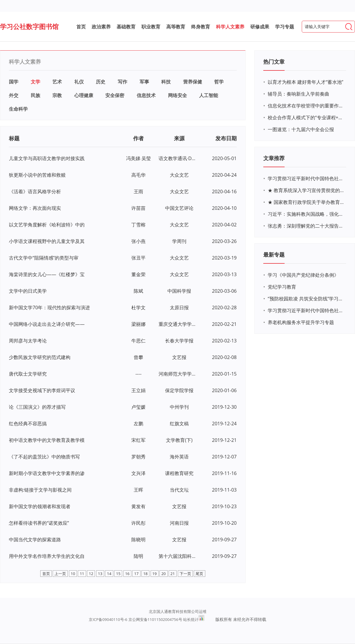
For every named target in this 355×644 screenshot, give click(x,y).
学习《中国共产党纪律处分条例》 (303, 275)
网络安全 (177, 95)
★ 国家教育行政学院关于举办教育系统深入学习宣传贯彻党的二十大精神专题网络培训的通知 (306, 202)
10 (73, 574)
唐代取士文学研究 (28, 374)
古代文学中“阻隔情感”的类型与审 (44, 258)
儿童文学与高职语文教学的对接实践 (47, 158)
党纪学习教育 (282, 287)
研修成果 (260, 27)
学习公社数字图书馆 (29, 26)
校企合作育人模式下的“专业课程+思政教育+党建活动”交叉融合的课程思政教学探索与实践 (306, 117)
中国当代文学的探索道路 (35, 540)
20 (163, 574)
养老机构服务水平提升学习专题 (301, 322)
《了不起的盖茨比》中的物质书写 (44, 457)
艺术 (57, 82)
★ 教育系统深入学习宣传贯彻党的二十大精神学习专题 (306, 190)
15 (118, 574)
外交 (14, 95)
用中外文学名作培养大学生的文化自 (47, 556)
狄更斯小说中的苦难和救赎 (37, 175)
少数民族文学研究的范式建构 (40, 357)
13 (100, 574)
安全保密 (115, 95)
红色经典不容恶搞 (28, 424)
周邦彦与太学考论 (28, 341)
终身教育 (201, 27)
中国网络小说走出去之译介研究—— (47, 324)
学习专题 (285, 27)
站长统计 (191, 619)
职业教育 (151, 27)
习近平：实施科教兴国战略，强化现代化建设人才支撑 (306, 214)
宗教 (57, 95)
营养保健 (193, 82)
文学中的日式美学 (28, 291)
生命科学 (18, 109)
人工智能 (209, 95)
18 (145, 574)
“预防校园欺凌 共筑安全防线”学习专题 (306, 299)
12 (91, 574)
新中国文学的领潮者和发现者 (40, 506)
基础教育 (126, 27)
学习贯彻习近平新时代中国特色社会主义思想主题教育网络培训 (306, 178)
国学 (14, 82)
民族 (35, 95)
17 (137, 574)
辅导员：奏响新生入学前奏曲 (298, 94)
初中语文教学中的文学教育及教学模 (47, 440)
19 (155, 574)
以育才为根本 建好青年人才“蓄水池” (305, 82)
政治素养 (101, 27)
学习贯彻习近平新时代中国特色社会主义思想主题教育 (306, 310)
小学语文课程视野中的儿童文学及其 (47, 241)
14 (109, 574)
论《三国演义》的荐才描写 (37, 407)
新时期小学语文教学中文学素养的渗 (47, 473)
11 (82, 574)
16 (127, 574)
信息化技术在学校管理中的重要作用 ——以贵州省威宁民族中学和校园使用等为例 (306, 106)
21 (173, 574)
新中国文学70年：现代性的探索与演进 (49, 307)
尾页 (199, 574)
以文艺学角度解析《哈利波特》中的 (47, 225)
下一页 (185, 574)
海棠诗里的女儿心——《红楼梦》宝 (47, 274)
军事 (144, 82)
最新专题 (274, 255)
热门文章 (274, 62)
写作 (122, 82)
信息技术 (146, 95)
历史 (101, 82)
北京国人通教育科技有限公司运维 (178, 611)
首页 (81, 27)
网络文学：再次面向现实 (35, 208)
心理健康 (84, 95)
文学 (35, 82)
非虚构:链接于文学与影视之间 (40, 490)
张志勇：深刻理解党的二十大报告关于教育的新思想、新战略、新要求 (306, 226)
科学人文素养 (230, 27)
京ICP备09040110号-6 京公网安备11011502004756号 (135, 619)
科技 (166, 82)
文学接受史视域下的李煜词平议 (42, 390)
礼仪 (79, 82)
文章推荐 (274, 158)
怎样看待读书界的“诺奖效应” (39, 523)
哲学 (219, 82)
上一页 (60, 574)
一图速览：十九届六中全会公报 (301, 129)
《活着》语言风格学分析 (35, 191)
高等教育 (176, 27)
